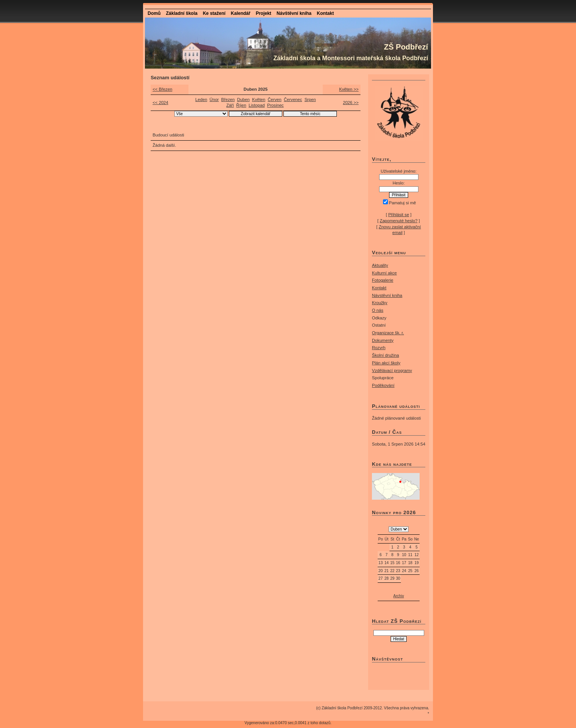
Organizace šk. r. (388, 333)
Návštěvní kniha (294, 13)
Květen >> (349, 89)
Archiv (399, 596)
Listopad (257, 105)
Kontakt (325, 13)
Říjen (241, 105)
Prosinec (275, 105)
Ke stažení (214, 13)
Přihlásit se (399, 215)
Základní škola (182, 13)
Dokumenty (383, 340)
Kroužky (380, 303)
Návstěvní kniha (387, 295)
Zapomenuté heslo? (399, 221)
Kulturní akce (384, 273)
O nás (378, 310)
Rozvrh (379, 348)
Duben (243, 99)
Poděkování (383, 385)
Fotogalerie (383, 280)
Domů (154, 13)
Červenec (293, 99)
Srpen (310, 99)
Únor (214, 99)
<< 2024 (160, 103)
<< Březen (163, 89)
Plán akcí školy (386, 363)
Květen (259, 99)
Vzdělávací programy (392, 370)
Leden (201, 99)
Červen (275, 99)
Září (230, 105)
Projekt (263, 13)
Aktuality (380, 265)
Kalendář (241, 13)
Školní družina (385, 355)
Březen (228, 99)
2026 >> (351, 103)
